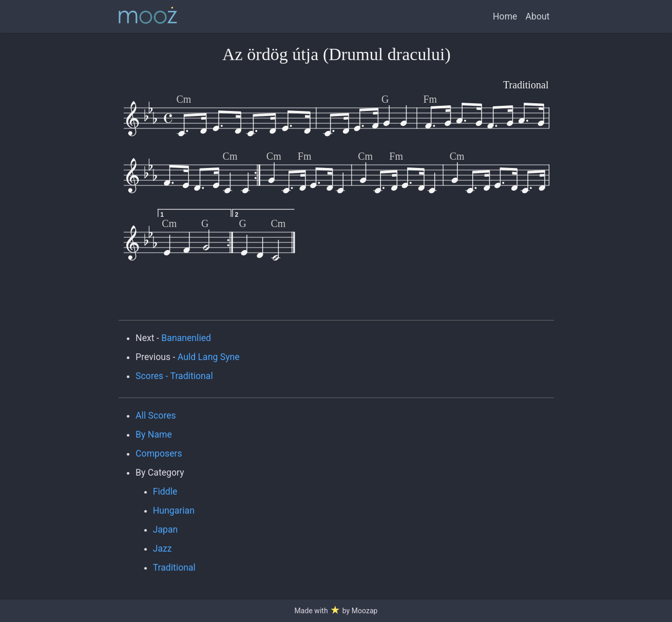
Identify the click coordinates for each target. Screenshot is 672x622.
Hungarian (174, 511)
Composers (159, 454)
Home (505, 16)
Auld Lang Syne (209, 357)
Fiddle (165, 492)
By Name (154, 435)
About (537, 16)
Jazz (162, 549)
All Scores (156, 416)
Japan (166, 530)
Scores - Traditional (174, 376)
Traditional (174, 568)
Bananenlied (186, 338)
